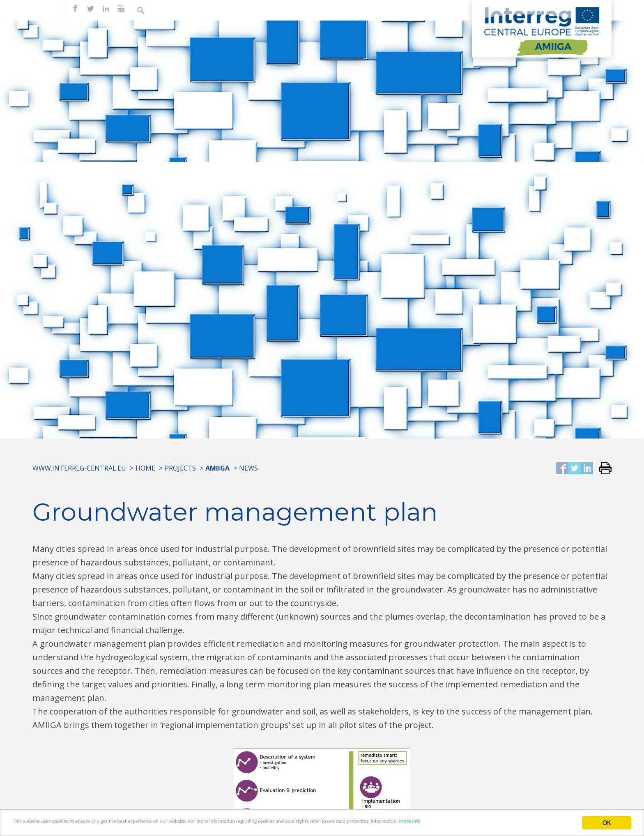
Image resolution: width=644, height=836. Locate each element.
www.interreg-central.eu (79, 468)
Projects (180, 468)
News (248, 468)
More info (529, 824)
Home (145, 468)
